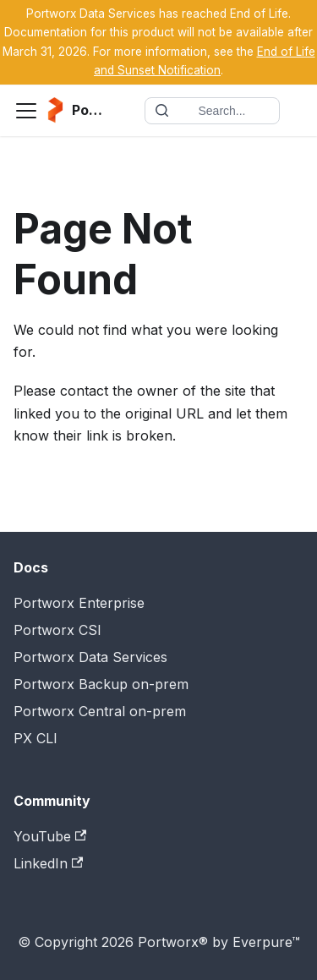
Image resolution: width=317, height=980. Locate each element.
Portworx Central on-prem (100, 711)
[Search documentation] (212, 111)
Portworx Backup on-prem (101, 684)
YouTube (50, 836)
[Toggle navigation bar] (26, 111)
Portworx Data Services (90, 657)
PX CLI (36, 738)
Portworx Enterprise (79, 603)
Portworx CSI (57, 630)
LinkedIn (48, 863)
